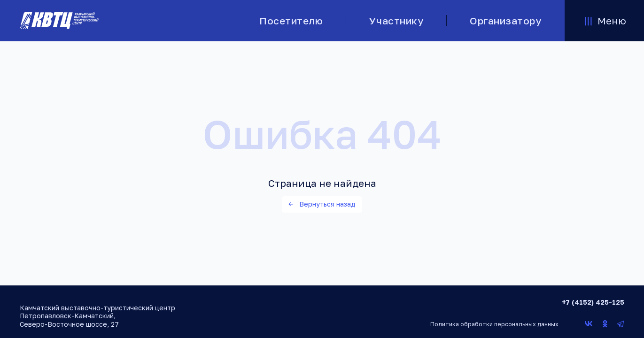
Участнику (396, 21)
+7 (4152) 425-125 (593, 302)
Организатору (505, 21)
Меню (604, 21)
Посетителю (291, 21)
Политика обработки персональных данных (494, 324)
